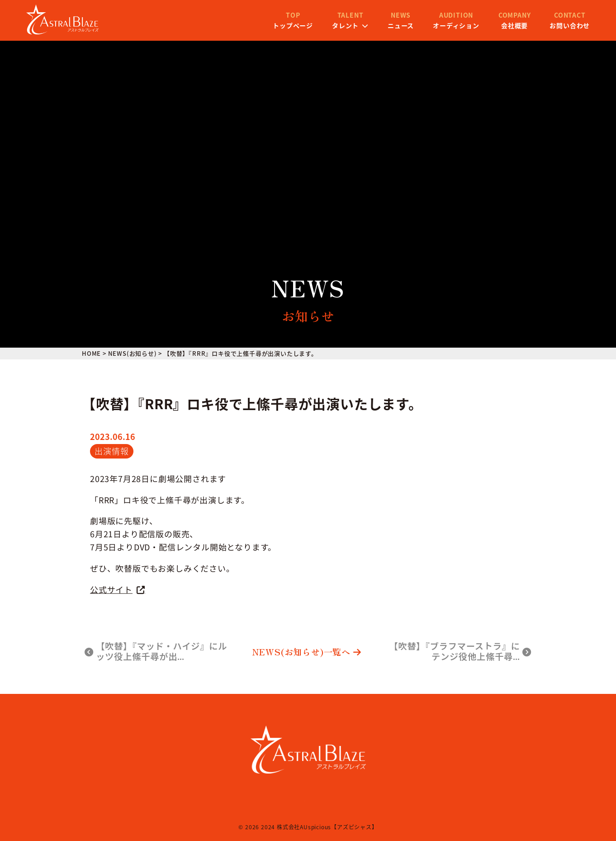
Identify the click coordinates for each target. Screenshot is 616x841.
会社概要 (459, 26)
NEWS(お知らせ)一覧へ (307, 652)
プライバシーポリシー (324, 799)
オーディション (400, 26)
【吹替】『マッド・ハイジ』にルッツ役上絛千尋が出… (156, 652)
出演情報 (111, 451)
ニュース (345, 26)
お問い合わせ (514, 26)
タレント (295, 26)
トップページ (237, 26)
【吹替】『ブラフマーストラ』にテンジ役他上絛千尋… (460, 652)
